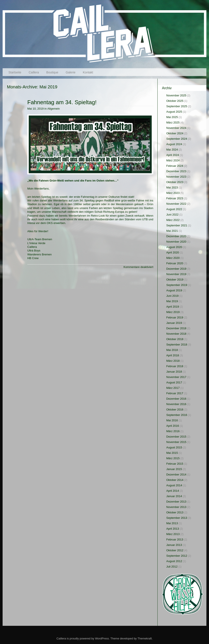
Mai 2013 (172, 523)
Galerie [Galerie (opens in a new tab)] (71, 72)
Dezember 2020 (176, 236)
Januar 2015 (174, 469)
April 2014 (173, 491)
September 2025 (177, 106)
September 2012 (177, 556)
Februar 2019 (175, 317)
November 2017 (176, 377)
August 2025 (174, 112)
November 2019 (176, 274)
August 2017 (174, 382)
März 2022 (173, 220)
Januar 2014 (174, 496)
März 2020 (173, 258)
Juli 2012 (172, 567)
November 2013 (176, 507)
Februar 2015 (175, 464)
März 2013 (173, 534)
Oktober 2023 (175, 182)
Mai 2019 (172, 301)
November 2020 (176, 242)
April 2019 (173, 307)
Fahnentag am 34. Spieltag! (62, 102)
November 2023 (176, 177)
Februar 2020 (175, 263)
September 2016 (177, 415)
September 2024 (177, 139)
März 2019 (173, 312)
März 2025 (173, 122)
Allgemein (54, 109)
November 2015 (176, 442)
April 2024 (173, 155)
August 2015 (174, 447)
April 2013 (173, 529)
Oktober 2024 (175, 133)
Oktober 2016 (175, 410)
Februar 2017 (175, 393)
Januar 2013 (174, 545)
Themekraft (145, 638)
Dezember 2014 (176, 474)
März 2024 (173, 160)
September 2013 (177, 518)
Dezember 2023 (176, 171)
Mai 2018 (172, 350)
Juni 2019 (172, 296)
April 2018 (173, 355)
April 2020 (173, 252)
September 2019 (177, 285)
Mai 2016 (172, 420)
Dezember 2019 (176, 269)
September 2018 (177, 345)
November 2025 (176, 95)
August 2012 (174, 561)
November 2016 (176, 404)
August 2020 (174, 247)
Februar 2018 (175, 366)
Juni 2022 (172, 215)
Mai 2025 (172, 117)
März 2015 (173, 458)
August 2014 (174, 485)
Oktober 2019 (175, 280)
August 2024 (174, 144)
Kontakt (88, 72)
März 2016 (173, 431)
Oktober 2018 (175, 339)
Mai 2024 (172, 150)
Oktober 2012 (175, 550)
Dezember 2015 (176, 437)
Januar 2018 (174, 372)
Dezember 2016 (176, 399)
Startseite (15, 72)
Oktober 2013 (175, 512)
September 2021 (177, 225)
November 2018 (176, 334)
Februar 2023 (175, 198)
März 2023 (173, 193)
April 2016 (173, 426)
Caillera (34, 72)
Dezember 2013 (176, 502)
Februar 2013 (175, 539)
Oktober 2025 (175, 101)
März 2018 (173, 361)
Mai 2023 (172, 187)
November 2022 (176, 204)
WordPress (102, 638)
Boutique (52, 72)
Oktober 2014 (175, 480)
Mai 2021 (172, 231)
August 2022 (174, 209)
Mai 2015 (172, 453)
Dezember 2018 (176, 328)
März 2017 (173, 388)
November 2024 (176, 128)
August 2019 (174, 290)
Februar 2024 (175, 166)
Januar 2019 (174, 323)
